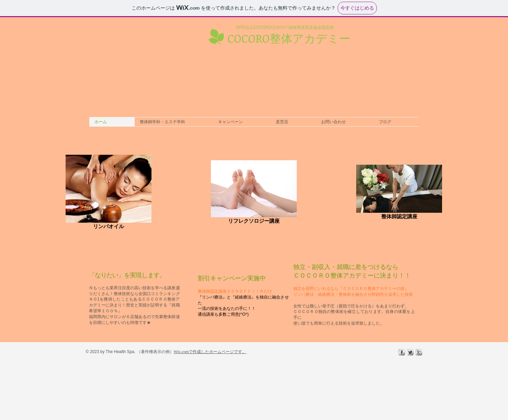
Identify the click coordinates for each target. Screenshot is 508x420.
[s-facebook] (402, 352)
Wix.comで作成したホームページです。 (210, 352)
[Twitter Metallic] (410, 352)
